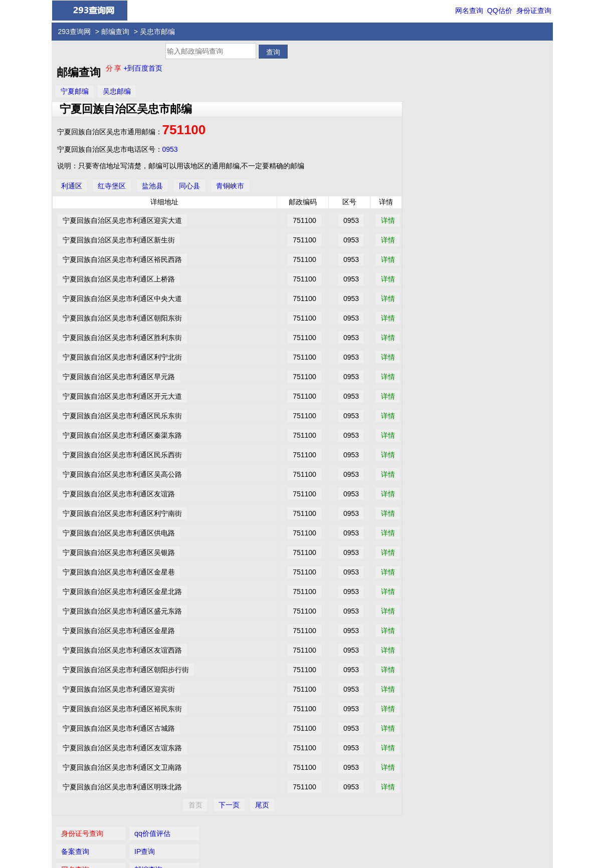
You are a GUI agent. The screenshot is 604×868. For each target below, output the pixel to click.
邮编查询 (115, 32)
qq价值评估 (503, 59)
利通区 (72, 186)
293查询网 (74, 32)
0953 (170, 149)
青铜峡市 (230, 186)
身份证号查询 (433, 59)
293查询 (308, 854)
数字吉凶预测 (433, 131)
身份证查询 (534, 11)
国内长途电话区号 (440, 113)
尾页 (262, 805)
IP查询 (495, 77)
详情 (388, 220)
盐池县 (152, 186)
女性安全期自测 (510, 113)
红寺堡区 (112, 186)
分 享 (115, 68)
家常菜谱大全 (506, 131)
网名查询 (469, 11)
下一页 (229, 805)
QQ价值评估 (306, 835)
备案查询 (426, 77)
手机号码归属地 (437, 149)
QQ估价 (500, 11)
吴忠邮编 (117, 91)
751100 (184, 130)
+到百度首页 (143, 68)
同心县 (189, 186)
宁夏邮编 (75, 91)
